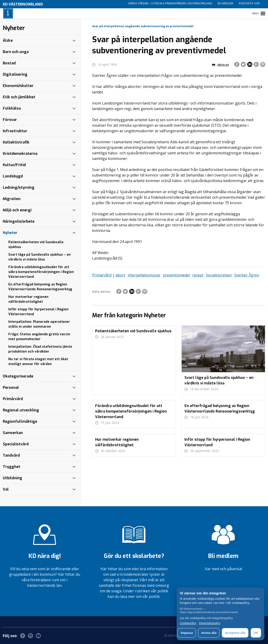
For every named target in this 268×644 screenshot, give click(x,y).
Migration (12, 199)
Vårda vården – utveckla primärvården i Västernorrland (170, 3)
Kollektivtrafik (16, 142)
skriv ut (220, 65)
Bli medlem (225, 3)
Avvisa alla (209, 633)
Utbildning (12, 478)
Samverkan (13, 433)
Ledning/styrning (19, 187)
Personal (11, 388)
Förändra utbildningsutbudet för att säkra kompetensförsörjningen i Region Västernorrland (41, 272)
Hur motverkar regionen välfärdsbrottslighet (28, 299)
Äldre (8, 40)
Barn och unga (16, 52)
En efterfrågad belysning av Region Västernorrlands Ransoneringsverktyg (40, 287)
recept (198, 275)
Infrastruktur (15, 131)
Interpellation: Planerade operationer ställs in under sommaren (39, 324)
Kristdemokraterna (20, 154)
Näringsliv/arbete (19, 221)
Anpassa (187, 633)
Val (6, 489)
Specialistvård (16, 444)
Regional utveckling (21, 410)
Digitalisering (15, 74)
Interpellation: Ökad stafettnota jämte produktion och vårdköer (40, 349)
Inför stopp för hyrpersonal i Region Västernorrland (38, 312)
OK (256, 633)
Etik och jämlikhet (19, 97)
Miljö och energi (17, 210)
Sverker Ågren (247, 275)
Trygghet (12, 467)
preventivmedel (176, 275)
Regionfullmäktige (20, 421)
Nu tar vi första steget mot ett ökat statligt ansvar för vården (38, 362)
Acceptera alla (235, 633)
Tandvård (11, 455)
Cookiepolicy (188, 623)
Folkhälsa (12, 108)
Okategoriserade (18, 376)
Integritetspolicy (210, 623)
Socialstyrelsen (219, 275)
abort (120, 275)
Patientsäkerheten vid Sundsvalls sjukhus (36, 245)
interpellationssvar (144, 275)
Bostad (9, 63)
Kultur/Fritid (14, 165)
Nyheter (10, 233)
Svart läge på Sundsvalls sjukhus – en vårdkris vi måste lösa (39, 257)
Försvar (10, 120)
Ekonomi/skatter (18, 86)
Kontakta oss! (249, 3)
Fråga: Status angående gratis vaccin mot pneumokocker (39, 337)
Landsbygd (13, 176)
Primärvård (102, 275)
